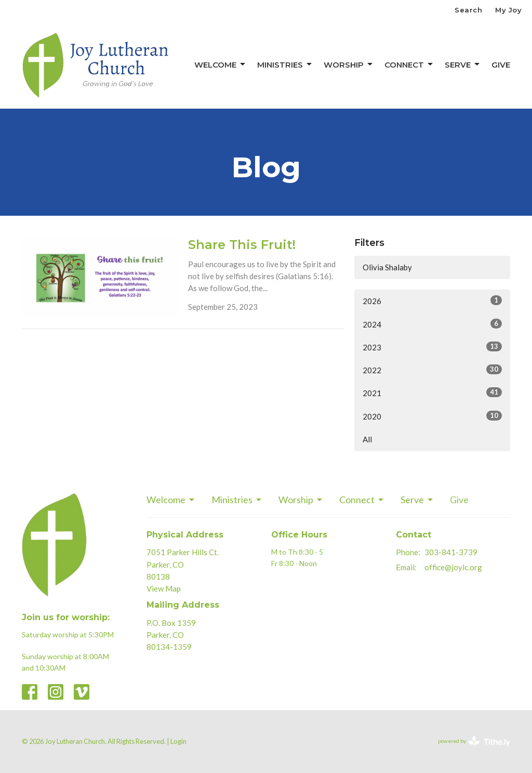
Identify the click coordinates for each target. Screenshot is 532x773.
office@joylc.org (453, 567)
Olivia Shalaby (387, 267)
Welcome (221, 64)
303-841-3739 (451, 552)
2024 (432, 324)
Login (178, 741)
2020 (432, 416)
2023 (432, 347)
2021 (432, 392)
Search (468, 10)
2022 (432, 370)
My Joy (508, 10)
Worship (349, 64)
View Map (164, 588)
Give (501, 65)
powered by (474, 742)
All (367, 439)
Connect (409, 64)
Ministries (285, 64)
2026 (432, 300)
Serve (463, 64)
